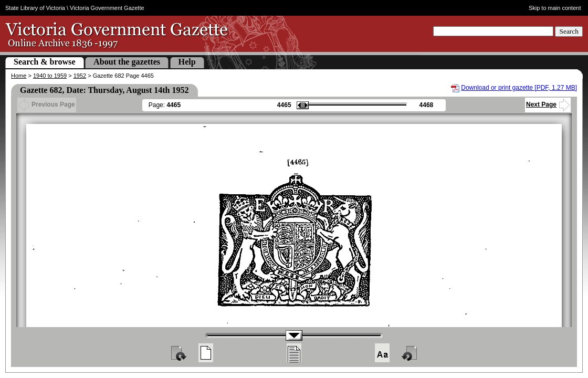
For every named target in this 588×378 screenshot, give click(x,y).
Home (19, 76)
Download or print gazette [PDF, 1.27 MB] (519, 88)
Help (187, 62)
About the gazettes (127, 62)
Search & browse (45, 62)
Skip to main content (555, 8)
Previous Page (47, 104)
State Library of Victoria (35, 8)
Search (569, 31)
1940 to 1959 (50, 76)
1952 (80, 76)
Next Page (548, 104)
